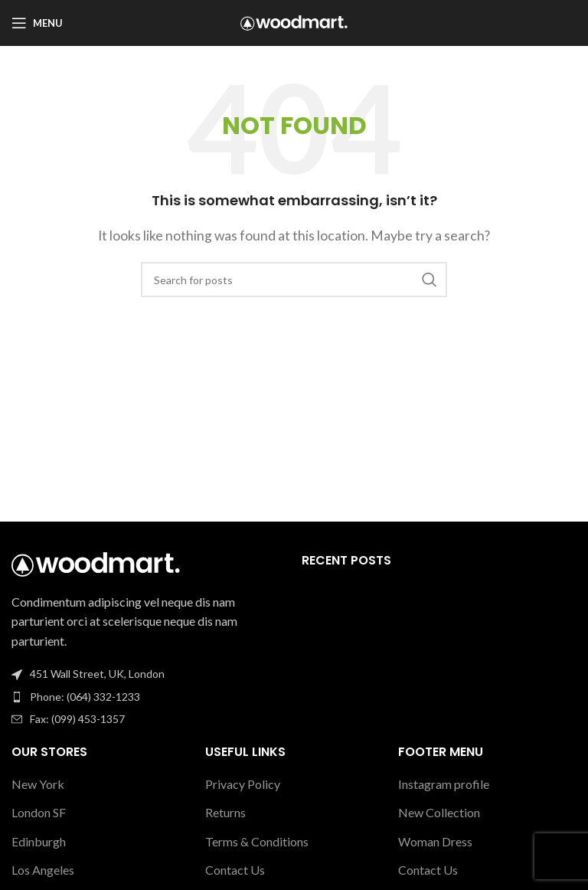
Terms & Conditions (257, 841)
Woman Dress (435, 841)
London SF (39, 812)
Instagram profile (444, 784)
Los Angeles (43, 870)
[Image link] (96, 563)
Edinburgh (39, 841)
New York (38, 784)
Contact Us (235, 870)
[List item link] (149, 697)
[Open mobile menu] (37, 23)
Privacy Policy (243, 784)
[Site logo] (294, 21)
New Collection (439, 812)
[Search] (294, 280)
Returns (225, 812)
